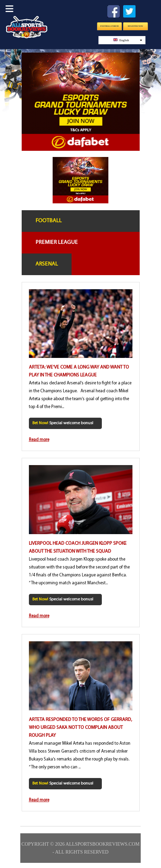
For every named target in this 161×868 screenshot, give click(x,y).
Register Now (135, 26)
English (127, 40)
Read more (39, 440)
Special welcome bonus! (63, 423)
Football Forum (109, 26)
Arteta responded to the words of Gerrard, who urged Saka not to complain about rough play (80, 728)
